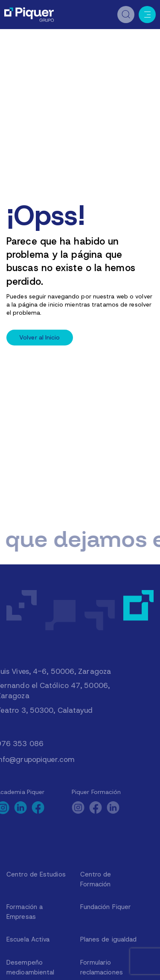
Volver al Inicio (40, 337)
